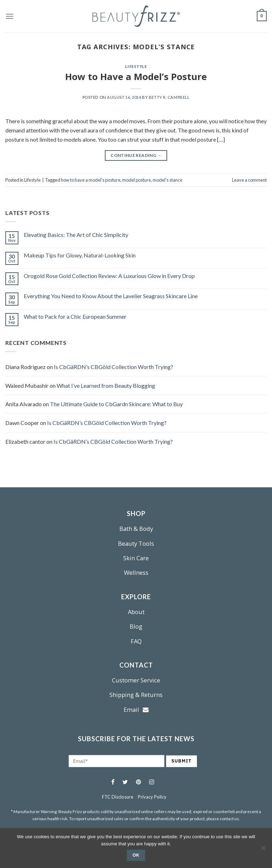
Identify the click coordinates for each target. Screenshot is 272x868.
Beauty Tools (136, 543)
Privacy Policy (152, 797)
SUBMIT (182, 761)
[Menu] (10, 16)
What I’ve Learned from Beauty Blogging (106, 385)
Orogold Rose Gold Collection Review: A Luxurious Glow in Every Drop (109, 276)
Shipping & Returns (136, 695)
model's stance (168, 180)
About (136, 612)
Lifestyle (136, 66)
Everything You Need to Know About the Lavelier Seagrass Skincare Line (111, 296)
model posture (137, 180)
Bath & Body (136, 529)
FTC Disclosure (118, 797)
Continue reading (136, 155)
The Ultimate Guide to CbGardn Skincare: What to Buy (116, 404)
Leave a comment (249, 180)
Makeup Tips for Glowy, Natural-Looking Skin (80, 255)
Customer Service (136, 680)
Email (136, 710)
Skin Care (136, 558)
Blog (136, 626)
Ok (136, 855)
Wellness (136, 572)
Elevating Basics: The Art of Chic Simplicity (76, 235)
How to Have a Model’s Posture (136, 77)
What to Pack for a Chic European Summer (75, 316)
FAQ (136, 641)
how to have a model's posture (91, 180)
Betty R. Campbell (169, 97)
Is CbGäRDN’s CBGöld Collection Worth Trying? (114, 367)
